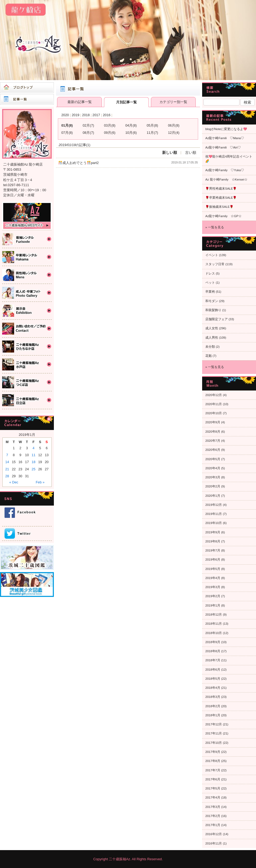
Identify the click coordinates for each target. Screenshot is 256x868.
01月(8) (67, 125)
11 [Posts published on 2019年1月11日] (34, 455)
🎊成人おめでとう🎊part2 (78, 163)
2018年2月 (213, 706)
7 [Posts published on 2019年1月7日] (7, 455)
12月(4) (174, 133)
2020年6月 (213, 450)
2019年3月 (213, 587)
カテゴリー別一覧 (173, 102)
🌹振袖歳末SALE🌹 (219, 207)
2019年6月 (213, 560)
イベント (212, 255)
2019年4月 (213, 578)
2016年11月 (214, 843)
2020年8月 (213, 432)
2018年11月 (214, 624)
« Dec (14, 482)
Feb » (40, 482)
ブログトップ (27, 88)
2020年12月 (214, 395)
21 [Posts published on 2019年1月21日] (7, 469)
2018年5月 (213, 679)
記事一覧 (27, 99)
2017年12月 (214, 724)
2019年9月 (213, 532)
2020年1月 (213, 496)
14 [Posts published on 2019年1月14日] (7, 462)
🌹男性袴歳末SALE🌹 (221, 189)
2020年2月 (213, 486)
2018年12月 (214, 615)
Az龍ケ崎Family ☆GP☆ (223, 216)
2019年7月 (213, 550)
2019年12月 (214, 505)
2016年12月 (214, 834)
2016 (107, 115)
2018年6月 (213, 670)
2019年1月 (213, 605)
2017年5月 (213, 788)
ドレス (210, 273)
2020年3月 (213, 477)
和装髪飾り (213, 310)
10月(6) (131, 133)
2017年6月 (213, 779)
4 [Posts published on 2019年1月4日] (33, 448)
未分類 (210, 347)
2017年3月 (213, 807)
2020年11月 (214, 404)
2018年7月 (213, 660)
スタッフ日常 (215, 264)
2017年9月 (213, 752)
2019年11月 (214, 514)
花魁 (209, 356)
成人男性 (212, 338)
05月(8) (152, 125)
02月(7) (88, 125)
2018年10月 (214, 633)
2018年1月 (213, 715)
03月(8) (110, 125)
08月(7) (88, 133)
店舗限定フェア (217, 319)
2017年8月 (213, 761)
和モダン (212, 301)
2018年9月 (213, 642)
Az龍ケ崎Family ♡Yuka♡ (225, 170)
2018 (86, 115)
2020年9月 (213, 422)
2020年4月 (213, 468)
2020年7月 (213, 441)
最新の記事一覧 (80, 102)
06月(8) (174, 125)
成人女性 (212, 328)
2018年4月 (213, 688)
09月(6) (110, 133)
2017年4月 (213, 797)
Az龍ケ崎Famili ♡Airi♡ (223, 147)
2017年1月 (213, 825)
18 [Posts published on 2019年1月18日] (34, 462)
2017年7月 (213, 770)
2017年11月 (214, 733)
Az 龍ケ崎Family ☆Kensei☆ (226, 179)
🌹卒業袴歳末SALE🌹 (221, 198)
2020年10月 (214, 413)
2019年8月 (213, 541)
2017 (96, 115)
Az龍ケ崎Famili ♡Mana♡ (225, 138)
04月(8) (131, 125)
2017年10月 (214, 743)
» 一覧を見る (215, 227)
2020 (65, 115)
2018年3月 (213, 697)
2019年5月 (213, 569)
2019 (75, 115)
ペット (210, 283)
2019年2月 (213, 596)
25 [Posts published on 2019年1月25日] (34, 469)
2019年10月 (214, 523)
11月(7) (152, 133)
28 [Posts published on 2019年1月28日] (7, 476)
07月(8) (67, 133)
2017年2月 (213, 816)
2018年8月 (213, 651)
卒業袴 (210, 292)
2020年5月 (213, 459)
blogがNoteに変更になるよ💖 (226, 129)
